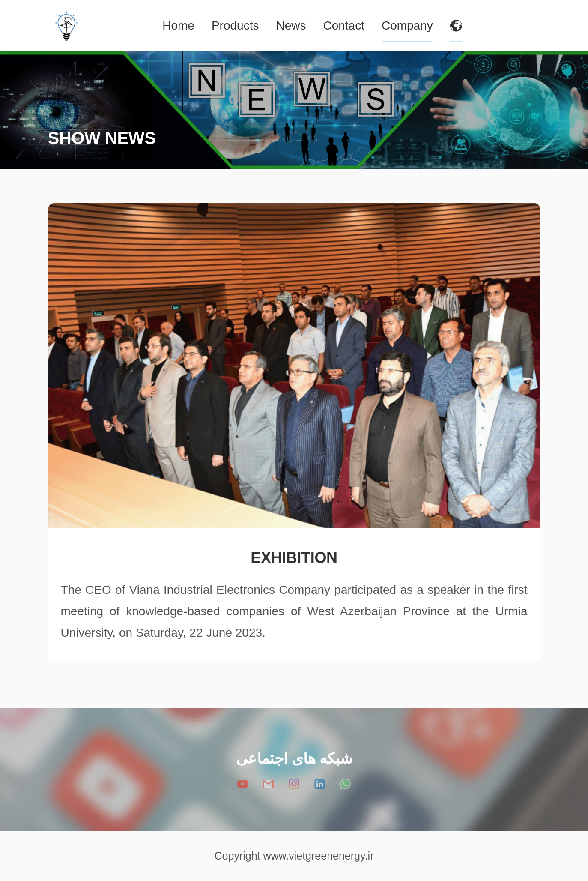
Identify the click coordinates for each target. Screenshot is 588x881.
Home (178, 25)
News (291, 25)
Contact (344, 25)
